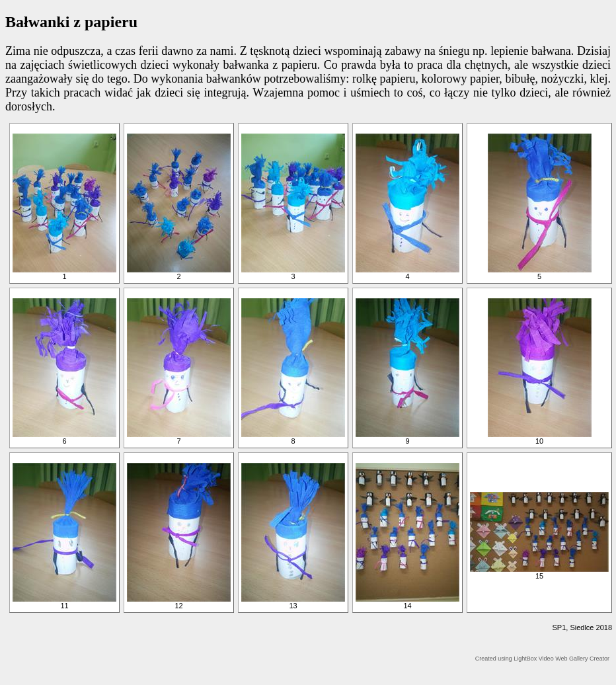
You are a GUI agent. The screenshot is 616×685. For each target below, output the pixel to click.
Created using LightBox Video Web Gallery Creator (542, 659)
